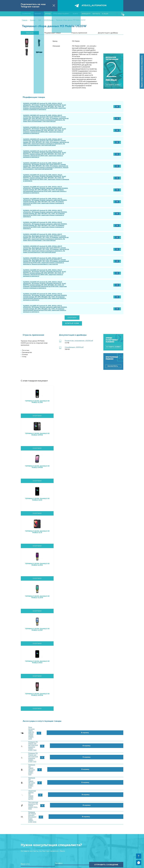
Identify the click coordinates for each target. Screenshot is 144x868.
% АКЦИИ (72, 841)
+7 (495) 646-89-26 (115, 824)
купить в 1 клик (72, 305)
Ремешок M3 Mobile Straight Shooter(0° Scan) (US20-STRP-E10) (53, 753)
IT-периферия (48, 842)
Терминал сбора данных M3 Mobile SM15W (37, 416)
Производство (48, 858)
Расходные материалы (50, 835)
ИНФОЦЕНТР (73, 829)
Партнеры (46, 820)
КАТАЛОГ (47, 824)
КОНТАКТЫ (72, 834)
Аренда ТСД (72, 823)
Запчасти (46, 839)
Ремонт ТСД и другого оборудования (79, 820)
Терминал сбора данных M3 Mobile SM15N (37, 448)
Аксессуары (47, 837)
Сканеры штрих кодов (50, 830)
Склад (45, 851)
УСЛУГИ (71, 817)
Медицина (46, 856)
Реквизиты (71, 837)
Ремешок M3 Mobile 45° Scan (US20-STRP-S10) (46, 729)
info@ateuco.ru (117, 828)
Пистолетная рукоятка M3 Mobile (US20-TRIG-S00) (48, 747)
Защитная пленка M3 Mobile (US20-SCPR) (45, 741)
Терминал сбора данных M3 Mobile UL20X (37, 546)
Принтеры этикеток (49, 832)
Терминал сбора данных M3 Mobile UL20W (37, 579)
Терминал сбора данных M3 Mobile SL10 (37, 514)
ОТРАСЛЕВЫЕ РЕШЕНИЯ (52, 846)
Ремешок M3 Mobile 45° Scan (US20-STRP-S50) (47, 735)
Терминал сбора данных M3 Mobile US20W (37, 676)
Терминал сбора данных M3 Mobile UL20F (37, 611)
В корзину (72, 299)
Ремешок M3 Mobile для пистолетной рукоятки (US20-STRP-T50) (53, 717)
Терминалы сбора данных (51, 827)
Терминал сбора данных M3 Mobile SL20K (37, 383)
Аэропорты (47, 861)
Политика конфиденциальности (112, 843)
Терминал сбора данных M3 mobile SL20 (37, 481)
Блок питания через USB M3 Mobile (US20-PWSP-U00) (49, 710)
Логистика (47, 854)
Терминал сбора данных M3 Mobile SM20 (37, 644)
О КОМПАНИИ (48, 817)
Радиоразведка (73, 825)
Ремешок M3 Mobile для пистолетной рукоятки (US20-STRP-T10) (53, 723)
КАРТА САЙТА (73, 845)
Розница (46, 849)
